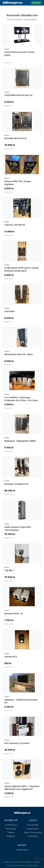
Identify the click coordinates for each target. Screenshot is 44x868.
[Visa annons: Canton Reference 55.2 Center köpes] (22, 45)
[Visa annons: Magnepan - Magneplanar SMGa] (22, 434)
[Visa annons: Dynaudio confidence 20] (22, 477)
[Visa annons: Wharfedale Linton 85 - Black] (22, 347)
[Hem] (22, 813)
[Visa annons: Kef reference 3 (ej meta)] (22, 736)
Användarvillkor (33, 825)
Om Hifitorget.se (11, 825)
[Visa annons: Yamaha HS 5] (22, 650)
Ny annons (36, 3)
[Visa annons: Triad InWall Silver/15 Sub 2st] (22, 88)
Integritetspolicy (33, 829)
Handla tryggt (11, 829)
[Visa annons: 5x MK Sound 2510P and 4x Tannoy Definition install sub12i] (22, 261)
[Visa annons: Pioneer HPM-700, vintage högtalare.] (22, 175)
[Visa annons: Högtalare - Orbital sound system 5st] (22, 693)
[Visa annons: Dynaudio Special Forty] (22, 131)
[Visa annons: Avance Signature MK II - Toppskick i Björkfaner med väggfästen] (22, 779)
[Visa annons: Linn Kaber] (22, 304)
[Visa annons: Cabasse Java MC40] (22, 218)
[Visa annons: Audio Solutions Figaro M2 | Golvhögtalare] (22, 520)
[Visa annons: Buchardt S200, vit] (22, 607)
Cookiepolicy (33, 836)
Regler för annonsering (33, 832)
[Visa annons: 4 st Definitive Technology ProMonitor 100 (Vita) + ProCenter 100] (22, 391)
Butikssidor (11, 836)
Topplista (11, 832)
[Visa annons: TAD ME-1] (22, 563)
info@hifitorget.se (22, 850)
